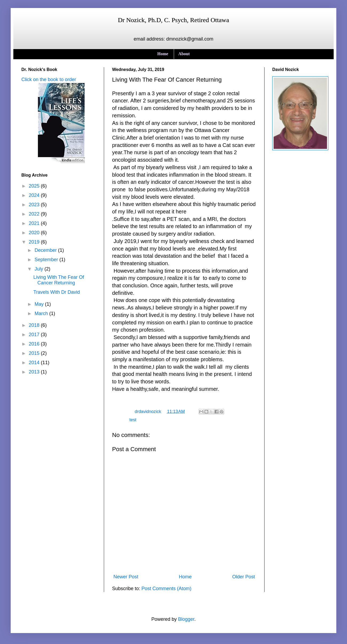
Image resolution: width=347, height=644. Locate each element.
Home (163, 54)
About (184, 54)
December (46, 250)
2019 (35, 242)
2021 (35, 223)
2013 (35, 372)
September (47, 260)
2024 (35, 195)
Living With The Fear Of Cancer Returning (59, 280)
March (42, 313)
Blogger (186, 619)
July (39, 269)
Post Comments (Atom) (166, 589)
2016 (35, 344)
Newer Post (126, 577)
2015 (35, 353)
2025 (35, 186)
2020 (35, 233)
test (133, 420)
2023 (35, 205)
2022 (35, 214)
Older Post (244, 577)
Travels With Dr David (57, 292)
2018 (35, 325)
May (40, 304)
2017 (35, 335)
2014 (35, 363)
